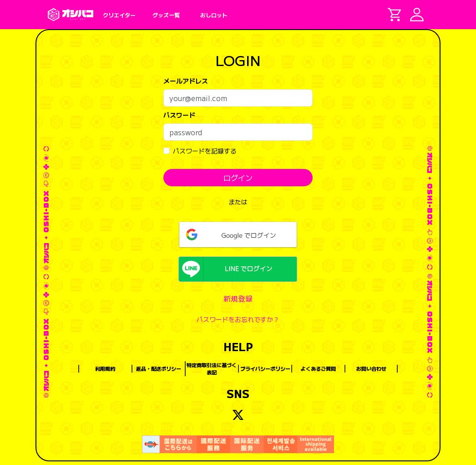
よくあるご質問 (318, 368)
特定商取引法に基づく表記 (212, 369)
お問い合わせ (371, 368)
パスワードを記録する (205, 151)
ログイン (238, 178)
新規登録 (238, 298)
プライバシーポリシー (265, 368)
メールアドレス (186, 81)
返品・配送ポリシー (159, 368)
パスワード (179, 115)
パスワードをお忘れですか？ (238, 319)
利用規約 (105, 368)
